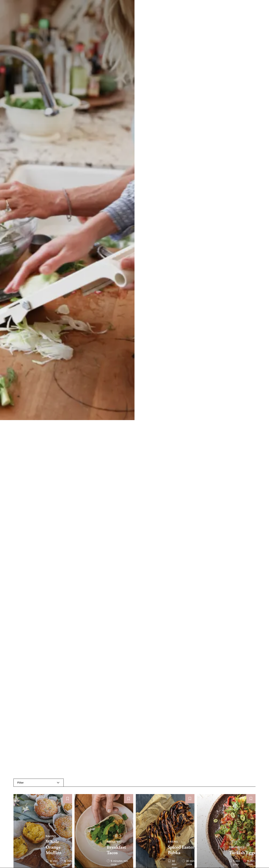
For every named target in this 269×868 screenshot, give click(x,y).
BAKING (51, 836)
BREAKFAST (114, 842)
